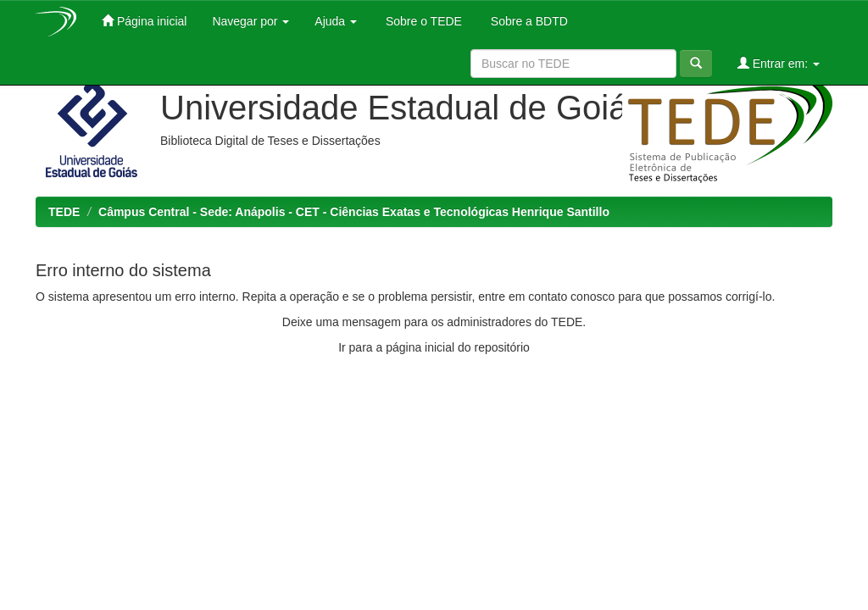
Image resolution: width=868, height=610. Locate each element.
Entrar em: (779, 63)
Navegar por (250, 21)
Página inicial (144, 21)
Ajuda (336, 21)
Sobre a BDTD (528, 21)
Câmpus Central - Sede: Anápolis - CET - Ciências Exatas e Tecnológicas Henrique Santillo (354, 212)
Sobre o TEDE (422, 21)
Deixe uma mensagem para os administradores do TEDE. (434, 322)
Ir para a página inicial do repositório (434, 347)
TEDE (64, 212)
